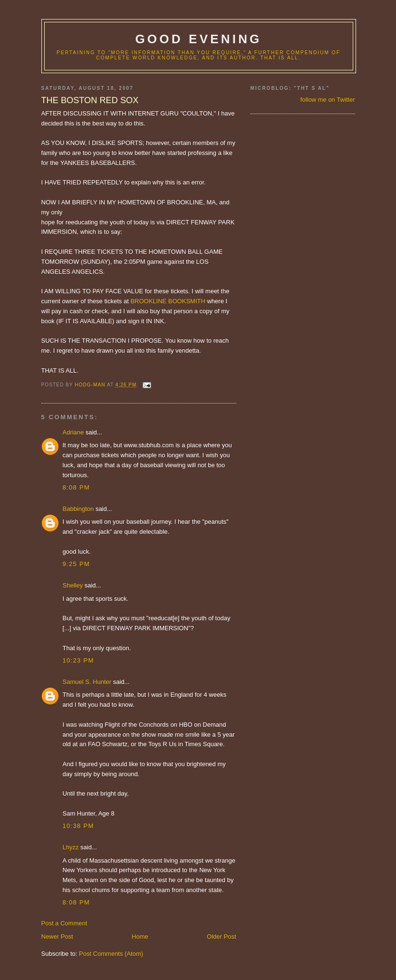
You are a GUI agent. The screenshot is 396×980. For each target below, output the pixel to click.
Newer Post (57, 937)
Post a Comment (64, 923)
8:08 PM (77, 487)
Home (140, 937)
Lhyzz (71, 847)
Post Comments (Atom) (111, 954)
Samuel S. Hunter (87, 682)
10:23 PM (78, 660)
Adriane (73, 432)
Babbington (78, 509)
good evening (198, 39)
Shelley (73, 585)
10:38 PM (78, 826)
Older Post (221, 937)
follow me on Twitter (328, 100)
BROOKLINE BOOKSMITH (168, 301)
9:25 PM (77, 564)
